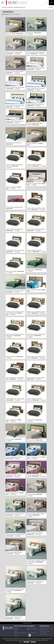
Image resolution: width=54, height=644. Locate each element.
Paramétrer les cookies (45, 631)
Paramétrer (26, 642)
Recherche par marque (32, 629)
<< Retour (51, 7)
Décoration (17, 636)
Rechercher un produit (32, 628)
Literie (16, 634)
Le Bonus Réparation (31, 633)
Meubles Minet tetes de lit (20, 7)
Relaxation (16, 629)
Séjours (16, 631)
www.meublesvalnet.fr (44, 634)
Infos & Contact (43, 633)
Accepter (33, 642)
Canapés (16, 628)
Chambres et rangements (8, 7)
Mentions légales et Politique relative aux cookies (46, 629)
